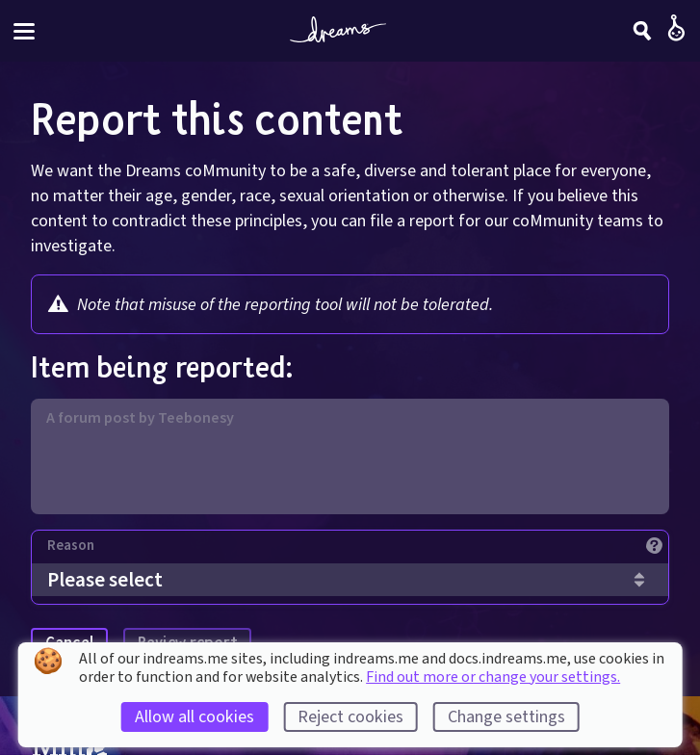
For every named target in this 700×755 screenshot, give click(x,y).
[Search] (642, 31)
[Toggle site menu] (24, 31)
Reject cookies (350, 717)
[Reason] (358, 550)
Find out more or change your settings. (493, 677)
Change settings (506, 717)
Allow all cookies (194, 717)
